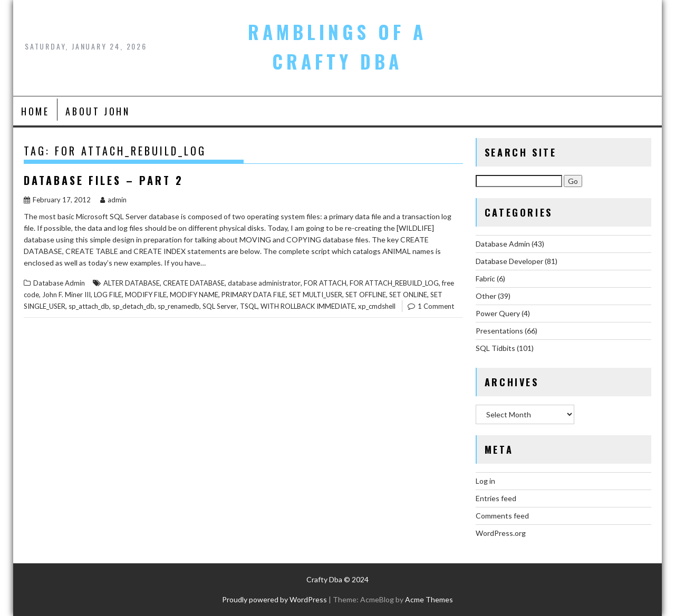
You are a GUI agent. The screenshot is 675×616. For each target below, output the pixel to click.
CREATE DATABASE (194, 283)
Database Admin (59, 283)
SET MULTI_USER (316, 295)
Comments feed (502, 516)
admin (113, 200)
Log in (485, 481)
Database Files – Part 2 (104, 180)
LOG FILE (108, 295)
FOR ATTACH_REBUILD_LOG (394, 283)
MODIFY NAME (194, 295)
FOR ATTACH (325, 283)
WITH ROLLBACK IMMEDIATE (308, 306)
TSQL (249, 306)
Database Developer (509, 261)
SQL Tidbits (495, 348)
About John (98, 111)
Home (35, 111)
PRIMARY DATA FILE (254, 295)
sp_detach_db (133, 306)
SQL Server (220, 306)
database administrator (264, 283)
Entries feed (496, 498)
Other (486, 296)
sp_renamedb (179, 306)
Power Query (498, 313)
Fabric (485, 278)
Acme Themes (429, 599)
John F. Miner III (66, 295)
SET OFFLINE (366, 295)
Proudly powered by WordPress (274, 599)
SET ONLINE (408, 295)
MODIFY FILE (146, 295)
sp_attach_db (89, 306)
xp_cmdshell (377, 306)
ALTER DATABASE (132, 283)
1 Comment (436, 306)
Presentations (499, 331)
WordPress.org (501, 533)
